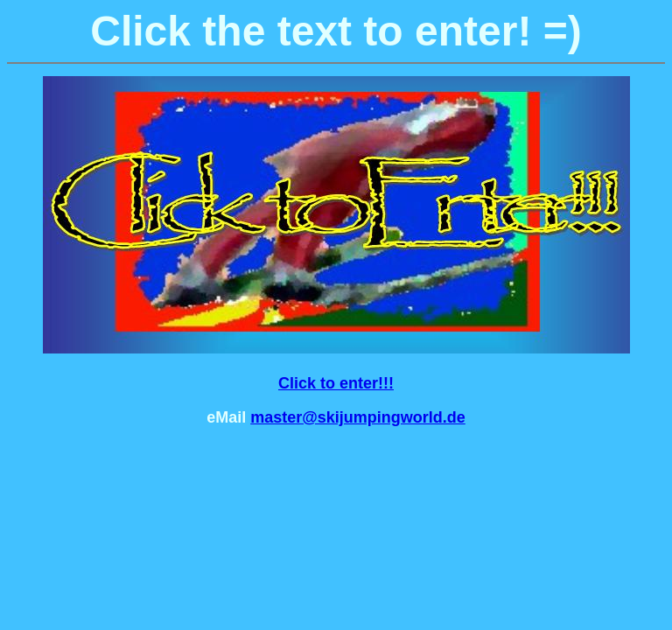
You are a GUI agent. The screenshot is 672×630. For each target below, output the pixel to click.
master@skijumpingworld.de (358, 417)
